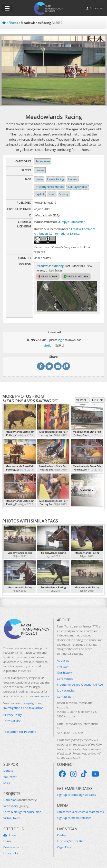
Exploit (40, 194)
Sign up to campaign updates (76, 795)
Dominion (20, 800)
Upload (98, 400)
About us (63, 660)
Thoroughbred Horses (50, 187)
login (61, 340)
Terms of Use (12, 721)
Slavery (64, 194)
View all (82, 400)
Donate (8, 771)
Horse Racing (55, 179)
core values (41, 696)
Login (7, 841)
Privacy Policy (13, 715)
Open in (48, 276)
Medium (49, 345)
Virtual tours (12, 818)
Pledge (61, 835)
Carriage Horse (77, 187)
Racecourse (43, 161)
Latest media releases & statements (80, 812)
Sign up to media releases (74, 818)
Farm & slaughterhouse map (22, 812)
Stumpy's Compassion (71, 222)
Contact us (64, 697)
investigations (13, 708)
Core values (65, 679)
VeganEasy (64, 847)
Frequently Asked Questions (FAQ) (80, 684)
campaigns (30, 703)
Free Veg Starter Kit (70, 841)
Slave (52, 194)
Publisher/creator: (45, 222)
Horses (40, 170)
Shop (7, 783)
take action (36, 708)
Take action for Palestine (20, 732)
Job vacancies (66, 690)
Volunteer (10, 777)
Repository (16, 806)
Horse (39, 179)
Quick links (11, 853)
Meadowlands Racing (50, 266)
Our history (65, 672)
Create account (13, 847)
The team (63, 667)
